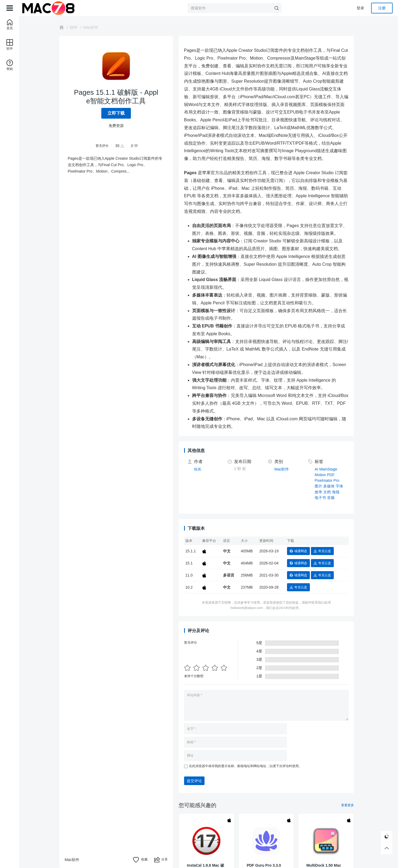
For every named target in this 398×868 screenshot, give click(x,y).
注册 (382, 8)
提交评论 (196, 781)
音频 (333, 498)
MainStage (330, 469)
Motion (322, 475)
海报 (338, 492)
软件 (76, 27)
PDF (333, 475)
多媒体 (331, 486)
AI (319, 469)
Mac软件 (93, 27)
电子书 (322, 498)
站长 (200, 469)
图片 (321, 486)
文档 (329, 492)
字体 (342, 486)
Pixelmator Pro (329, 480)
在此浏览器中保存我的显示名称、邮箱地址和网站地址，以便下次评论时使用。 (248, 766)
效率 (321, 492)
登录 (360, 8)
